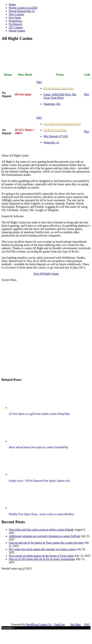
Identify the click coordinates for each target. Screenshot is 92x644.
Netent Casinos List (23, 8)
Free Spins (15, 18)
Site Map (75, 624)
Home (12, 4)
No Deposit (15, 24)
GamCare (59, 624)
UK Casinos (16, 27)
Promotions (15, 21)
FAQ (87, 624)
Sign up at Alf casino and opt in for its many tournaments (42, 559)
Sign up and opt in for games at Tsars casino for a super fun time (46, 543)
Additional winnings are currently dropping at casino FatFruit (44, 536)
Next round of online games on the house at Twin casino (41, 556)
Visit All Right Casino (46, 274)
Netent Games (17, 31)
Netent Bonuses (22, 11)
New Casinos (16, 14)
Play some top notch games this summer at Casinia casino (42, 549)
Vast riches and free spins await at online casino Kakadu (41, 530)
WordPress (32, 624)
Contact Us (45, 624)
